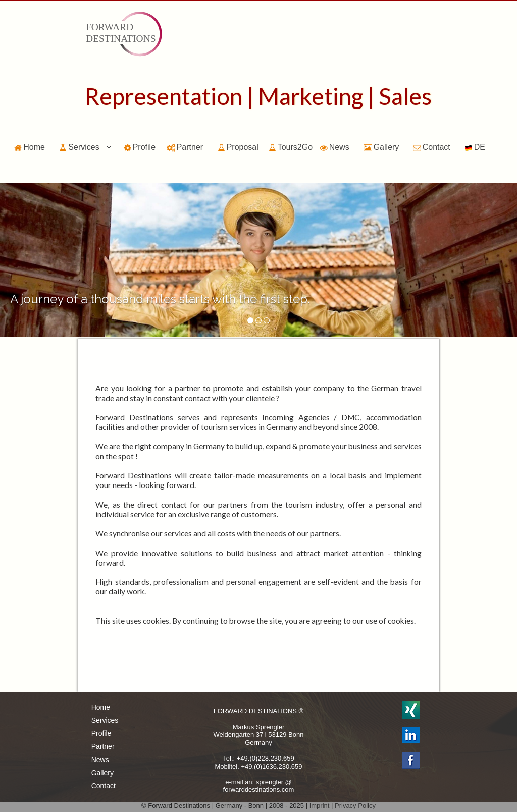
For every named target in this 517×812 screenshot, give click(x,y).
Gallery (381, 147)
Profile (140, 147)
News (334, 147)
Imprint (320, 806)
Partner (185, 147)
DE (475, 147)
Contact (432, 147)
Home (30, 147)
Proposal (238, 147)
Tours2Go (291, 147)
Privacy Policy (355, 806)
